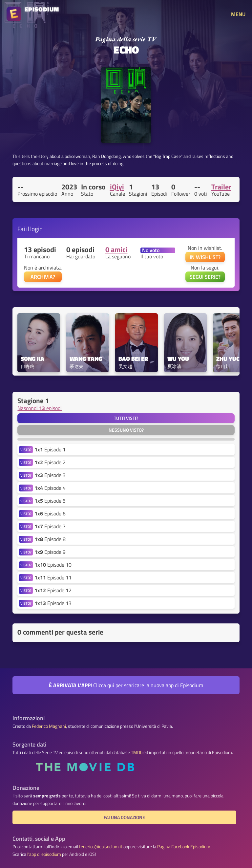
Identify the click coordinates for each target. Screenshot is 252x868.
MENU (238, 14)
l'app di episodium (44, 854)
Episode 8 (50, 539)
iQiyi (117, 187)
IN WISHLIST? (205, 257)
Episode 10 (53, 565)
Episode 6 (50, 513)
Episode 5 (50, 501)
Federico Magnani (49, 726)
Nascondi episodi (40, 408)
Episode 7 (50, 526)
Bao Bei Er (133, 359)
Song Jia (32, 359)
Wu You (178, 359)
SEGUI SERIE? (205, 277)
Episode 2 (50, 462)
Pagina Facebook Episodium (184, 847)
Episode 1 (50, 449)
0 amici (116, 250)
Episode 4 (50, 488)
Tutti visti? (126, 418)
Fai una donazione (124, 817)
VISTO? (26, 450)
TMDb (137, 752)
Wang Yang (86, 359)
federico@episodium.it (101, 847)
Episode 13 (53, 603)
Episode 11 (53, 577)
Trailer (221, 187)
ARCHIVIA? (43, 277)
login (36, 229)
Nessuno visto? (126, 430)
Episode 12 (53, 590)
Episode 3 (50, 475)
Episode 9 (50, 552)
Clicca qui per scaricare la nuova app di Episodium (126, 685)
